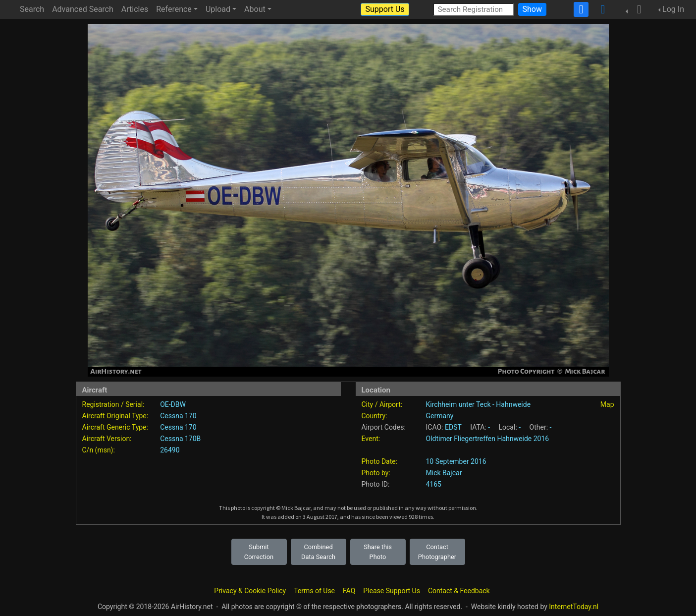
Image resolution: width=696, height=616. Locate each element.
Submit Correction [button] (259, 552)
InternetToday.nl (574, 607)
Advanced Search (83, 9)
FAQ (349, 591)
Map (607, 404)
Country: (375, 416)
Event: (371, 439)
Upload (218, 9)
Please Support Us (392, 591)
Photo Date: (380, 461)
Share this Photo (378, 552)
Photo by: (376, 473)
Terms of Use (314, 591)
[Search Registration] (474, 9)
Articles (135, 9)
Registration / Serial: (113, 404)
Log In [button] (673, 9)
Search (32, 9)
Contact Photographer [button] (437, 552)
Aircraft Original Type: (115, 416)
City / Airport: (382, 404)
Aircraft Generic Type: (115, 427)
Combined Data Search (318, 552)
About (255, 9)
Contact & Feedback (459, 591)
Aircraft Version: (107, 439)
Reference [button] (174, 9)
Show (532, 9)
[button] (636, 9)
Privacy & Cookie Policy (250, 591)
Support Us (385, 9)
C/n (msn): (99, 450)
